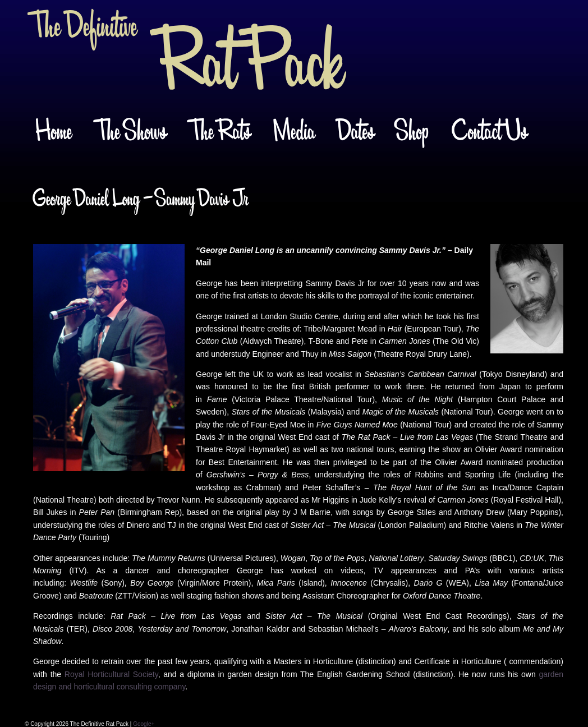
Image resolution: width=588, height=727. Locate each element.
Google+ (144, 724)
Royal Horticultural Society (111, 674)
